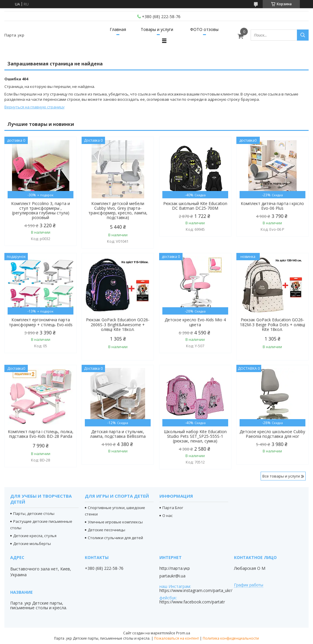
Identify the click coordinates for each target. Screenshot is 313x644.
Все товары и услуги (281, 476)
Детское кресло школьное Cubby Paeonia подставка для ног (272, 434)
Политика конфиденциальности (231, 638)
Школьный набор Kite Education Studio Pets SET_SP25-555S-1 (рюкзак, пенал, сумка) (195, 436)
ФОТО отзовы (204, 29)
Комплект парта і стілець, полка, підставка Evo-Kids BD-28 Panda (41, 434)
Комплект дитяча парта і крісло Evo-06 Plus (272, 206)
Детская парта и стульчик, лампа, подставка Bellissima (118, 434)
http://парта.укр (175, 568)
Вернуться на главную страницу (35, 107)
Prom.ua (183, 633)
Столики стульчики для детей (115, 538)
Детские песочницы (106, 530)
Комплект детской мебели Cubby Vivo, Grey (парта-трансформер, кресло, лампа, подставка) (118, 211)
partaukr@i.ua (172, 576)
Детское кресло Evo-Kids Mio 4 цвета (195, 322)
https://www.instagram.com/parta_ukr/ (196, 590)
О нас (167, 515)
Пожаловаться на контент (177, 638)
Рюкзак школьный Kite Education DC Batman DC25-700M (195, 206)
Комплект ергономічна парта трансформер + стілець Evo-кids (41, 322)
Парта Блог (173, 508)
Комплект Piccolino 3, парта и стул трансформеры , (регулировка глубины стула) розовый (41, 211)
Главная (118, 29)
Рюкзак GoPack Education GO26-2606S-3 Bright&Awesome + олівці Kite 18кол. (118, 324)
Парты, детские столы (34, 513)
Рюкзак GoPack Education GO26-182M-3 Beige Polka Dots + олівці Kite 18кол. (272, 324)
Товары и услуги (157, 29)
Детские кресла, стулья (35, 536)
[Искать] (303, 35)
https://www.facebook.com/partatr (192, 602)
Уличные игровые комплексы (115, 522)
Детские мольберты (32, 544)
